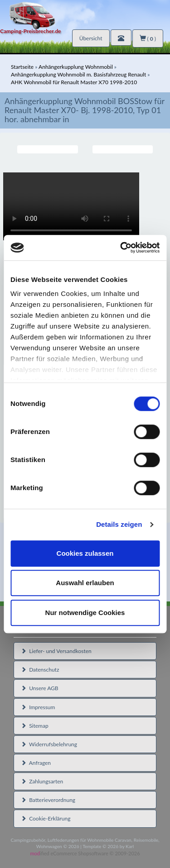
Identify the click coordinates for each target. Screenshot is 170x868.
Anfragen (36, 763)
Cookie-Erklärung (46, 818)
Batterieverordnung (48, 800)
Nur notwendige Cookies (85, 613)
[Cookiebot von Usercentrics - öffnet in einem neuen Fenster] (121, 248)
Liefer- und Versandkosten (56, 651)
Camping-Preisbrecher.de (30, 31)
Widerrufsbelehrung (49, 744)
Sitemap (35, 726)
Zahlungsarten (42, 781)
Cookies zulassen (85, 553)
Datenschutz (40, 670)
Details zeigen (119, 524)
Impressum (38, 707)
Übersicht (91, 38)
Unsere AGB (40, 688)
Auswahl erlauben (85, 583)
